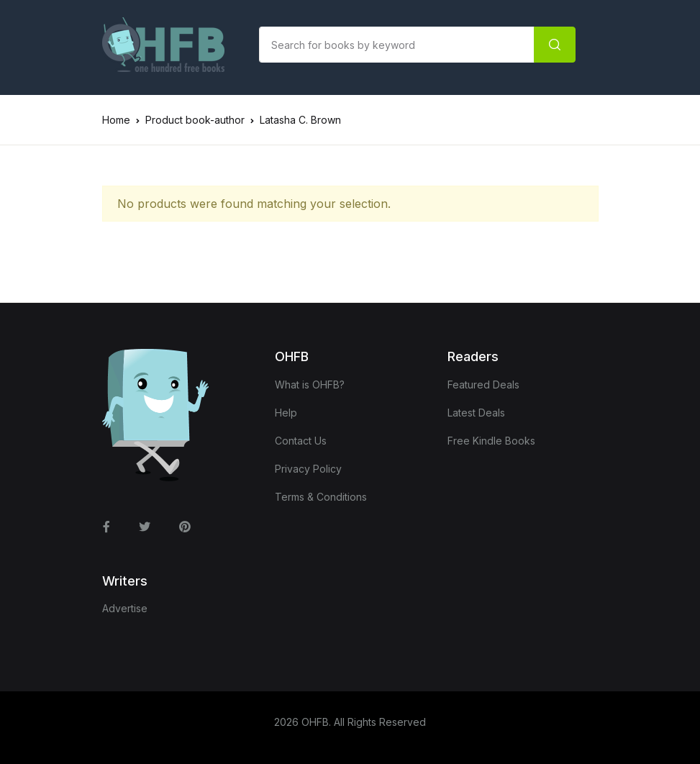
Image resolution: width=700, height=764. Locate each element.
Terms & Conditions (321, 497)
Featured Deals (483, 385)
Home (116, 120)
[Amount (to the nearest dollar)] (397, 45)
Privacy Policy (308, 469)
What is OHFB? (310, 385)
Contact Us (301, 441)
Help (286, 413)
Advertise (125, 608)
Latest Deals (476, 413)
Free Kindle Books (491, 441)
